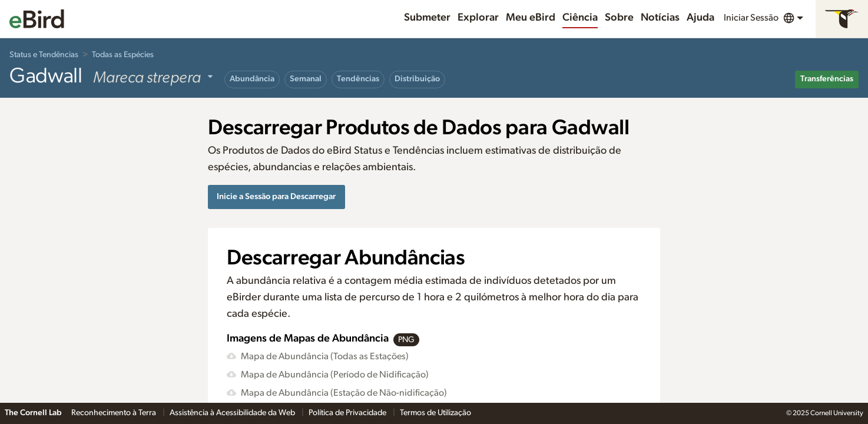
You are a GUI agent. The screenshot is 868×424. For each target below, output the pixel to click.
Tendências (358, 79)
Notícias (660, 18)
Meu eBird (531, 18)
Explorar (478, 18)
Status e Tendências (44, 55)
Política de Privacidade (348, 413)
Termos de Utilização (435, 413)
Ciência (580, 18)
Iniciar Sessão (751, 18)
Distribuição (417, 79)
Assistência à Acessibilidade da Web (233, 413)
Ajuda (700, 18)
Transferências (827, 79)
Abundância (252, 79)
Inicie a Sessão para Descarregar (276, 196)
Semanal (306, 79)
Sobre (619, 18)
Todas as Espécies (123, 55)
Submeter (427, 18)
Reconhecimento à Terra (115, 413)
